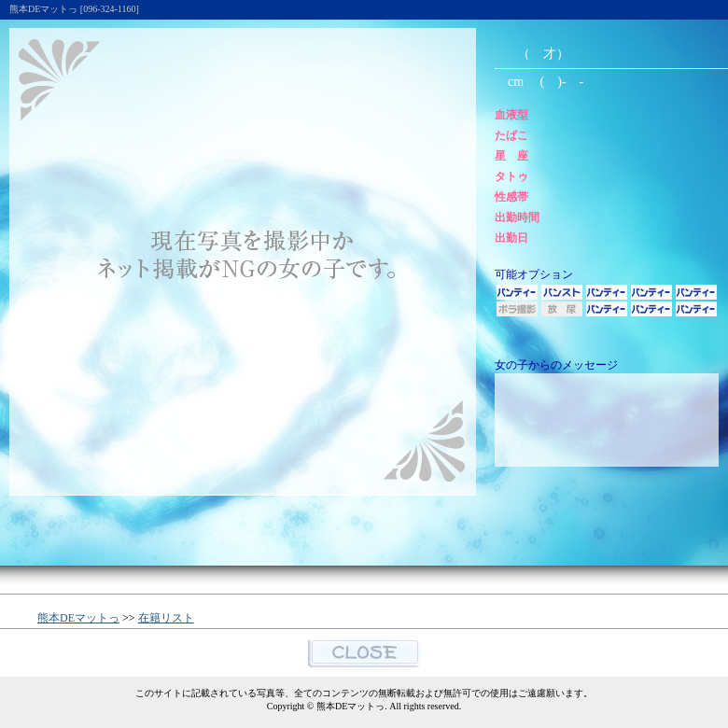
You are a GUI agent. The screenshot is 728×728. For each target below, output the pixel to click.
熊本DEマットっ (78, 618)
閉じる (364, 653)
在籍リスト (166, 618)
